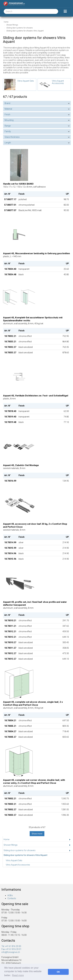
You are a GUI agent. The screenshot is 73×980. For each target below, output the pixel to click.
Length (8, 143)
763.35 (66, 347)
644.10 (66, 637)
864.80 (66, 342)
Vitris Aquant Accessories (18, 865)
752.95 (66, 336)
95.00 (66, 210)
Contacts (12, 898)
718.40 (66, 731)
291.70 (66, 620)
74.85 (66, 417)
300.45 (66, 642)
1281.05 (65, 810)
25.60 (66, 269)
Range (8, 126)
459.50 (66, 631)
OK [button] (58, 972)
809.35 (66, 726)
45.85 (66, 274)
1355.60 (65, 804)
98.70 (66, 199)
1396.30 (65, 815)
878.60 (66, 353)
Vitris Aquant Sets (14, 860)
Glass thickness (12, 137)
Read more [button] (18, 975)
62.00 (66, 411)
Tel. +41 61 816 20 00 (11, 946)
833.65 (66, 737)
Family (8, 131)
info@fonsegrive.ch (11, 952)
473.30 (66, 653)
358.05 (66, 648)
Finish (7, 115)
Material (8, 109)
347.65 (66, 626)
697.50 (66, 720)
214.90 (66, 542)
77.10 (66, 422)
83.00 (66, 205)
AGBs (10, 895)
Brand (7, 103)
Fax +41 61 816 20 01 (11, 949)
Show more (37, 834)
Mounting (9, 120)
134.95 (66, 481)
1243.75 (65, 799)
